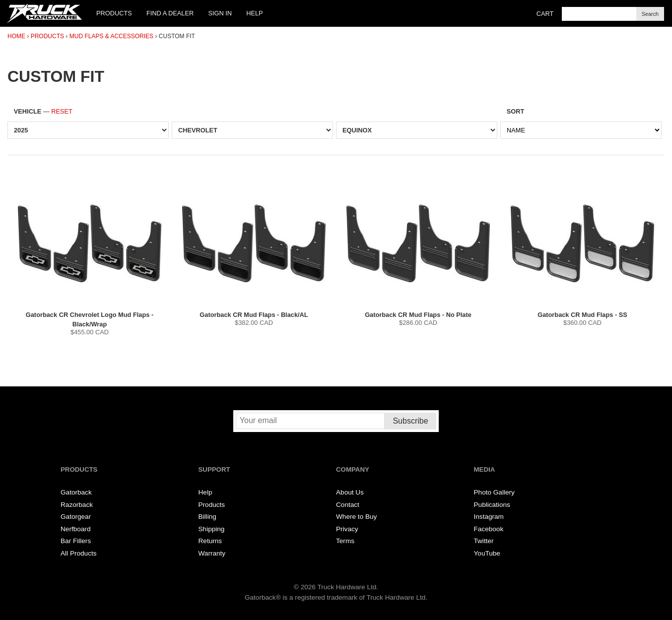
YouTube (487, 553)
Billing (207, 517)
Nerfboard (75, 529)
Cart (545, 14)
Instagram (489, 517)
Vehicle (43, 111)
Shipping (212, 529)
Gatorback (76, 492)
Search (650, 14)
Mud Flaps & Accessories (111, 36)
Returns (210, 541)
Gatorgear (76, 517)
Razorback (77, 505)
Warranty (212, 553)
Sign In (220, 13)
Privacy (347, 529)
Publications (492, 505)
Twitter (484, 541)
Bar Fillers (76, 541)
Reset (62, 111)
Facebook (489, 529)
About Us (350, 492)
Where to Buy (356, 517)
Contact (348, 505)
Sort (516, 111)
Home (16, 36)
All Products (79, 553)
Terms (345, 541)
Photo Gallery (494, 492)
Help (254, 13)
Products (114, 13)
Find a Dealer (170, 13)
